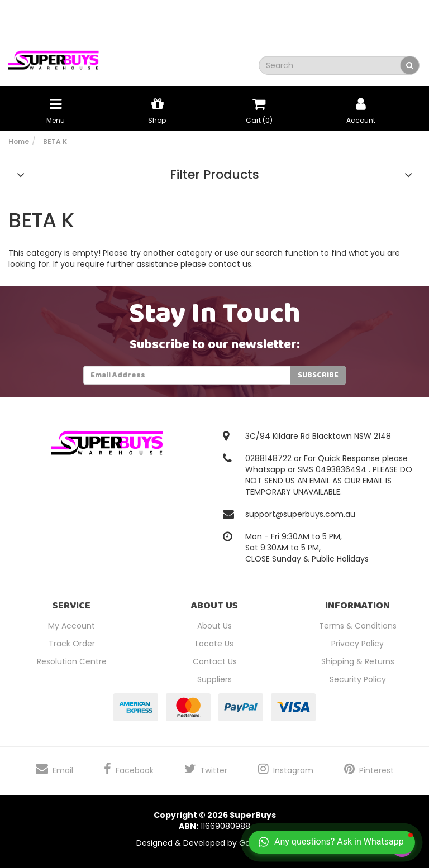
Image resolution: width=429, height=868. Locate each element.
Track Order (72, 644)
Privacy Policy (357, 644)
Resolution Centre (72, 661)
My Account (71, 626)
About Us (214, 626)
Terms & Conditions (358, 626)
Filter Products (214, 175)
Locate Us (214, 644)
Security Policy (358, 679)
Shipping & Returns (358, 661)
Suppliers (214, 679)
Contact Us (215, 661)
